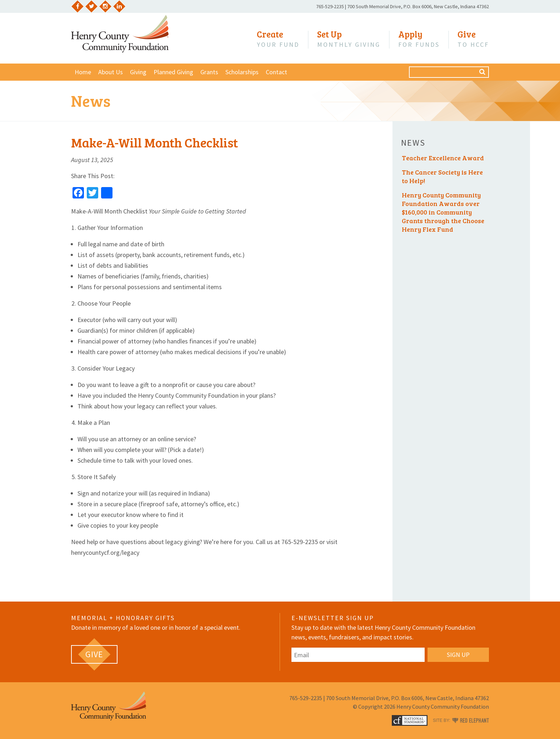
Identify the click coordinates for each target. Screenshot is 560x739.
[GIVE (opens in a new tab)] (94, 654)
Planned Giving (173, 72)
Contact (276, 72)
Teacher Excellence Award (443, 158)
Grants (209, 72)
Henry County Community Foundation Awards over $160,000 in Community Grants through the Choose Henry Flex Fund (443, 212)
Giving (138, 72)
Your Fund (278, 39)
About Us (111, 72)
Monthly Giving (349, 39)
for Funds (419, 39)
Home (83, 72)
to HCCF (473, 39)
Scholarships (242, 72)
